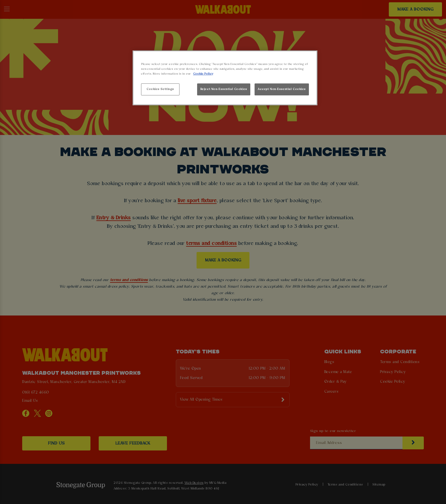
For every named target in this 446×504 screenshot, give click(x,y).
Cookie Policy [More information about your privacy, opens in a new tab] (203, 74)
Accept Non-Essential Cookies (282, 89)
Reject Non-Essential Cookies (224, 89)
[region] (225, 78)
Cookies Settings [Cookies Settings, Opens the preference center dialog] (160, 89)
